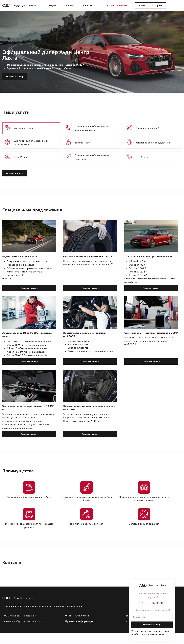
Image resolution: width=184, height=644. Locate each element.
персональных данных (154, 634)
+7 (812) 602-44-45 (118, 5)
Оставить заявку (15, 76)
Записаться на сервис (151, 5)
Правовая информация (79, 621)
